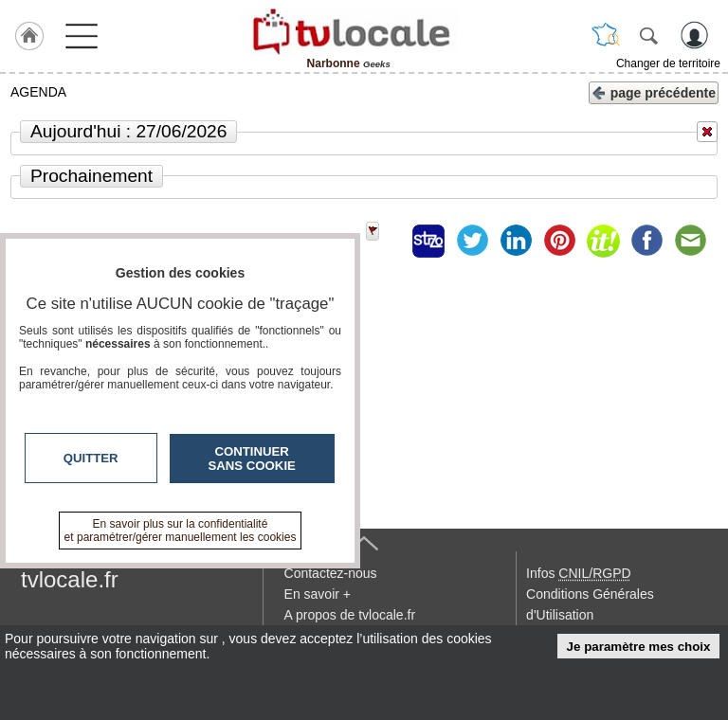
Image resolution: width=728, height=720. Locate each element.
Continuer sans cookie (252, 459)
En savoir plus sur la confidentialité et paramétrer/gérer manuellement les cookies (181, 531)
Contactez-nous (331, 573)
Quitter (91, 458)
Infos (578, 573)
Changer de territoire (668, 63)
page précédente (654, 91)
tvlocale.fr (70, 579)
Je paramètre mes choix (639, 647)
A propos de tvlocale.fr (350, 615)
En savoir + (318, 594)
